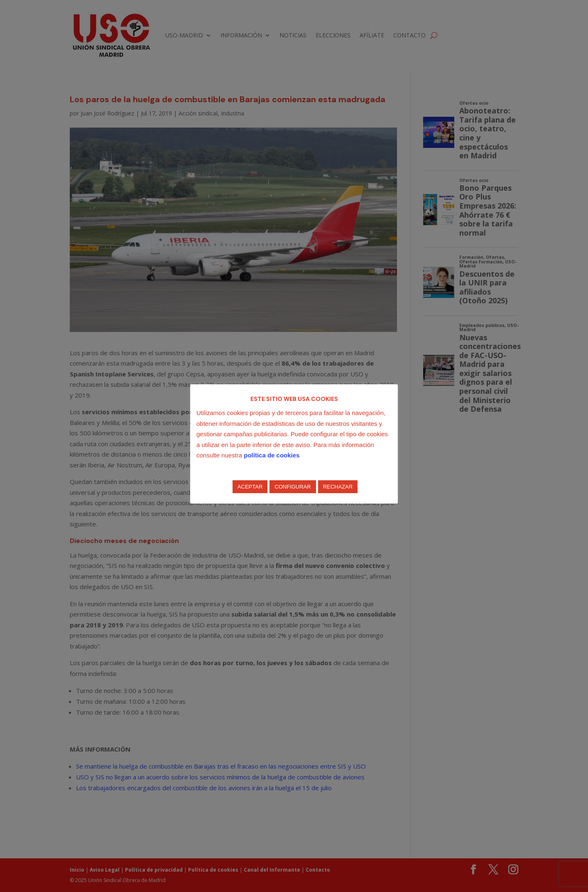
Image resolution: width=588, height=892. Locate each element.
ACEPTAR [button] (250, 487)
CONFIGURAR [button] (293, 487)
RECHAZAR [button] (338, 487)
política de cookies (272, 455)
